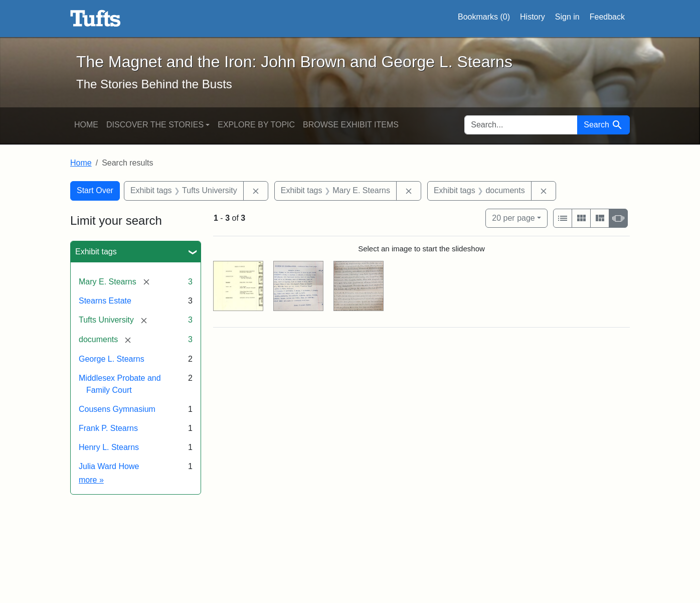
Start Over (95, 190)
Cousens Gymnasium (117, 409)
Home (86, 125)
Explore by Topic (256, 125)
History (533, 17)
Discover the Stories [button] (155, 125)
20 (513, 217)
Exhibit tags (96, 252)
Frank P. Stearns (108, 428)
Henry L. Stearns (109, 447)
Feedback (607, 17)
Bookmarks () (484, 17)
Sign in (567, 17)
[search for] (521, 125)
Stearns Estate (105, 301)
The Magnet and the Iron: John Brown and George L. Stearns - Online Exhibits (96, 19)
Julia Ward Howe (109, 466)
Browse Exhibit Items (351, 125)
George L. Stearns (112, 359)
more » (91, 480)
